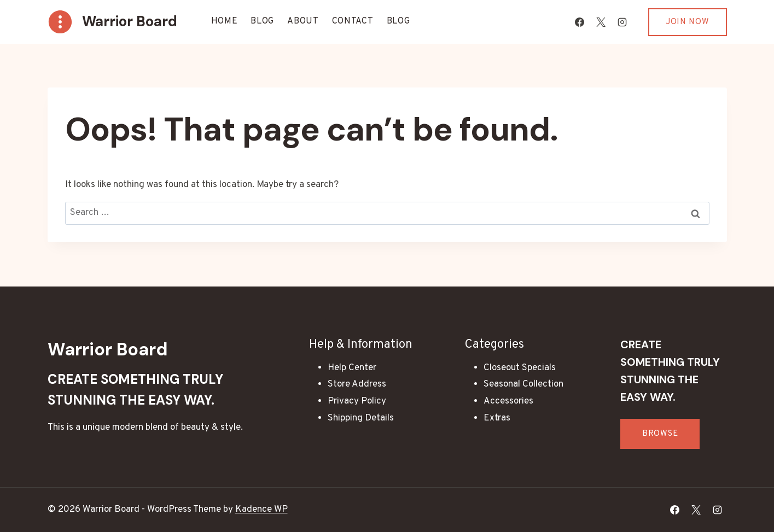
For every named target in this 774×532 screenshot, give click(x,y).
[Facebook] (580, 22)
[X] (601, 22)
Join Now (688, 22)
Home (225, 21)
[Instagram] (622, 22)
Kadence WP (261, 510)
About (303, 21)
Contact (353, 21)
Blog (262, 21)
